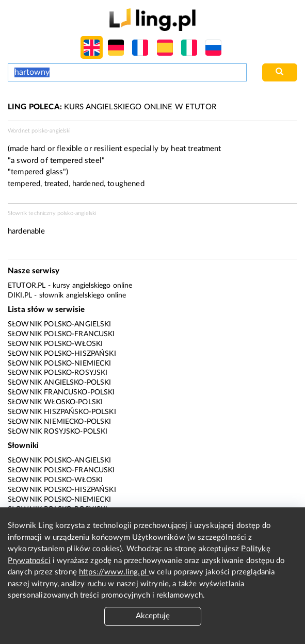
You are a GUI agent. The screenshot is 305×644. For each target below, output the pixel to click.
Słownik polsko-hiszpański (62, 354)
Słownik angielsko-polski (60, 383)
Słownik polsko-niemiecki (60, 364)
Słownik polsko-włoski (55, 344)
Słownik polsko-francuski (61, 334)
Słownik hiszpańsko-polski (62, 412)
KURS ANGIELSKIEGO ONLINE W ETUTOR (112, 107)
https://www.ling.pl (114, 572)
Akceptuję (153, 616)
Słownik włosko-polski (55, 402)
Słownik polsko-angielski (60, 324)
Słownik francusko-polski (61, 392)
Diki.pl (20, 295)
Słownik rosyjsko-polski (58, 432)
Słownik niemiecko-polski (60, 422)
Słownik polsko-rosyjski (58, 373)
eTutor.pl (27, 286)
